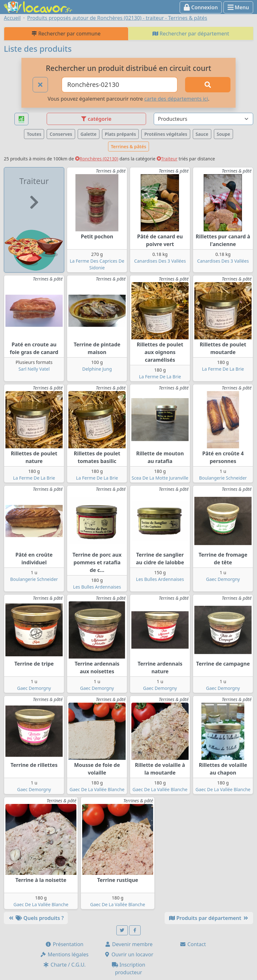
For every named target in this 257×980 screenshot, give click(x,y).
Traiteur (167, 159)
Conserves (61, 134)
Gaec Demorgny (223, 579)
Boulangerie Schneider (223, 478)
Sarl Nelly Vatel (34, 369)
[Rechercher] (208, 85)
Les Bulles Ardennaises (97, 587)
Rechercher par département (191, 34)
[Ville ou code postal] (120, 85)
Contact (193, 944)
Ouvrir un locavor (129, 954)
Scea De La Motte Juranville (160, 478)
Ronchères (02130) (97, 159)
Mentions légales (64, 954)
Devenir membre (129, 944)
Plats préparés (121, 134)
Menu (238, 7)
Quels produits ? (36, 918)
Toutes (34, 134)
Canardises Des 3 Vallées (160, 261)
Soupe (223, 134)
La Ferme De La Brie (160, 377)
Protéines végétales (166, 134)
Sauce (202, 134)
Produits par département (209, 918)
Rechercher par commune (66, 34)
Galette (89, 134)
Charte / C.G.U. (64, 965)
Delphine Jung (97, 369)
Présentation (64, 944)
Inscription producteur (129, 968)
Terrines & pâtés (129, 147)
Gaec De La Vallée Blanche (97, 789)
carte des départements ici (176, 99)
